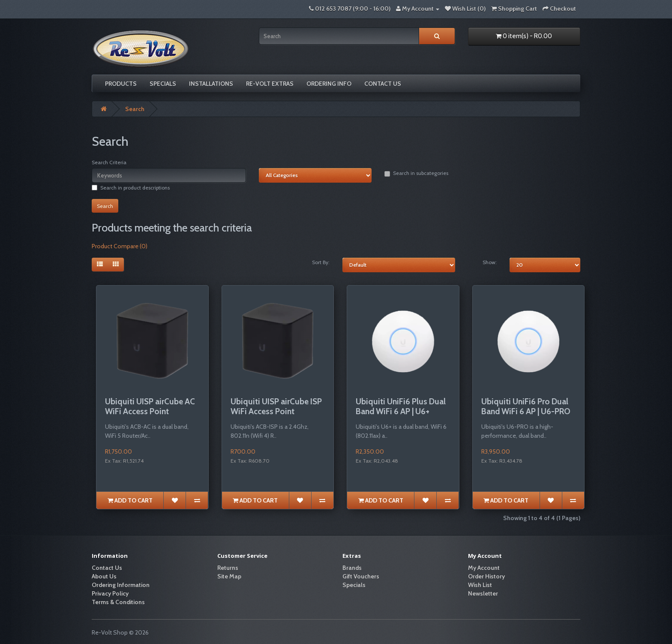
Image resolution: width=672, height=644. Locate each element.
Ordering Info (329, 84)
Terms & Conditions (118, 602)
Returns (228, 568)
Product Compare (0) (120, 246)
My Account (484, 568)
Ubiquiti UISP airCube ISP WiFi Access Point (276, 406)
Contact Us (383, 84)
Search (135, 109)
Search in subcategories (416, 173)
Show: (490, 262)
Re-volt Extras (270, 84)
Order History (486, 576)
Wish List (480, 585)
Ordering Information (121, 585)
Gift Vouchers (361, 576)
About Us (104, 576)
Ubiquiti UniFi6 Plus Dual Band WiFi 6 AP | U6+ (401, 406)
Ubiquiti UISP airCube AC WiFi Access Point (150, 406)
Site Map (229, 576)
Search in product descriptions (131, 188)
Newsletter (483, 593)
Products (121, 84)
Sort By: (321, 262)
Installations (211, 84)
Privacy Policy (110, 593)
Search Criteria (109, 162)
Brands (352, 568)
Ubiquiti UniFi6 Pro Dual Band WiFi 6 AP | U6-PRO (526, 406)
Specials (163, 84)
